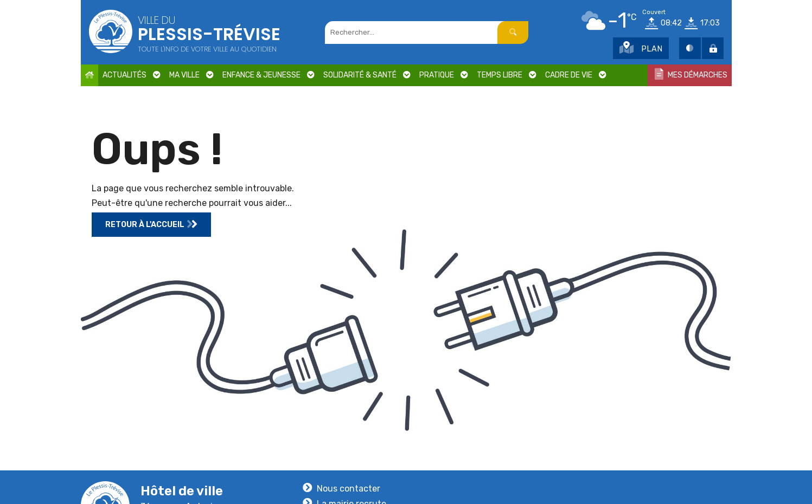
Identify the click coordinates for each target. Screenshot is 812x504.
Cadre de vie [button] (576, 75)
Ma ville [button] (191, 75)
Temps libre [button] (507, 75)
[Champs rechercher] (417, 33)
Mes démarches (691, 74)
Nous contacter (349, 489)
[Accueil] (89, 75)
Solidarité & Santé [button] (367, 75)
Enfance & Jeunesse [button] (268, 75)
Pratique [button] (444, 75)
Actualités (132, 75)
